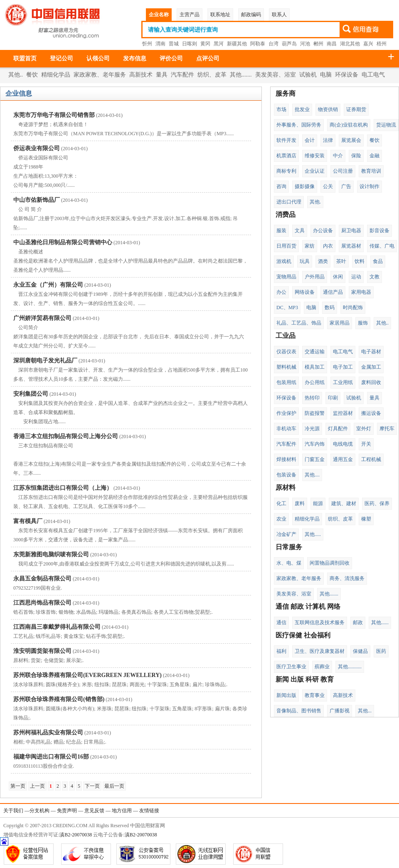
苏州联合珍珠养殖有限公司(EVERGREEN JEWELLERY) (87, 675)
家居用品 (340, 323)
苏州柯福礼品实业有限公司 (48, 733)
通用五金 (343, 459)
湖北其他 (350, 44)
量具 (162, 75)
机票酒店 (286, 156)
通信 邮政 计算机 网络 (308, 606)
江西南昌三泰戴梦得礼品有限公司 (57, 627)
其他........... (350, 667)
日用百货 (286, 246)
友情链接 (149, 811)
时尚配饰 (353, 308)
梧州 (382, 44)
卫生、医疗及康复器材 (320, 651)
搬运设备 (371, 413)
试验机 (308, 75)
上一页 (37, 786)
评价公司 (171, 58)
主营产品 (190, 15)
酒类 (323, 261)
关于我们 (13, 811)
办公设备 (323, 231)
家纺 (310, 246)
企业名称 (159, 15)
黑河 (219, 44)
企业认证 (315, 171)
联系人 (279, 15)
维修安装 (315, 156)
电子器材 (371, 352)
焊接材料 (286, 459)
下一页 (92, 786)
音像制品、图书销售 (299, 711)
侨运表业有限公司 (37, 148)
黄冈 (205, 44)
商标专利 (286, 171)
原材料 (286, 487)
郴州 (318, 44)
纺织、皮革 (212, 75)
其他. (315, 202)
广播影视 (340, 711)
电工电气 (373, 75)
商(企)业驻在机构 (349, 125)
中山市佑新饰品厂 (37, 200)
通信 (281, 622)
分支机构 (39, 811)
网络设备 (305, 292)
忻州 (147, 44)
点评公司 (208, 58)
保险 (356, 156)
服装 (281, 231)
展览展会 (351, 140)
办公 (281, 292)
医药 (381, 651)
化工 (281, 503)
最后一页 (114, 786)
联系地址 (220, 15)
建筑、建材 (344, 503)
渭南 (160, 44)
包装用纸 (286, 382)
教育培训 (371, 171)
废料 (300, 503)
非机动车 (286, 429)
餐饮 (32, 75)
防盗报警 (315, 413)
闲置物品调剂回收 (330, 563)
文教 (374, 277)
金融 (374, 156)
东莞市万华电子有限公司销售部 (54, 115)
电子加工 (343, 367)
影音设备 (379, 231)
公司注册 (343, 171)
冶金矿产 (286, 534)
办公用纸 (315, 382)
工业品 (286, 336)
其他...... (380, 622)
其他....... (241, 75)
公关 (328, 186)
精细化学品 (56, 75)
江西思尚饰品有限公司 (42, 603)
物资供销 (328, 109)
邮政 (358, 622)
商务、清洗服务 (347, 578)
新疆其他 (237, 44)
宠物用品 (286, 277)
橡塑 (366, 519)
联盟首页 (25, 58)
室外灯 (364, 429)
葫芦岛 (289, 44)
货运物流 (386, 125)
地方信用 (122, 811)
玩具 (305, 261)
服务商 (286, 93)
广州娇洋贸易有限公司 (42, 318)
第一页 (18, 786)
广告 (346, 186)
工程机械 (371, 459)
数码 (330, 308)
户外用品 (315, 277)
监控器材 (343, 413)
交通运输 (315, 352)
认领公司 (98, 58)
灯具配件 (338, 429)
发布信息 (135, 58)
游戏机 (284, 261)
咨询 (281, 186)
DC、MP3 (287, 308)
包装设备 (286, 475)
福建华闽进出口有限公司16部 (51, 757)
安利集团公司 (31, 394)
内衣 (328, 246)
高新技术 (141, 75)
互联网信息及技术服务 (320, 622)
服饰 (363, 323)
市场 (281, 109)
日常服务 (289, 547)
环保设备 (347, 75)
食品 (378, 261)
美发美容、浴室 (276, 75)
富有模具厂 (28, 521)
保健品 (360, 651)
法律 (328, 140)
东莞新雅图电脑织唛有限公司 (51, 554)
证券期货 (356, 109)
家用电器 (361, 292)
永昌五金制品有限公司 (42, 579)
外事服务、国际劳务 (299, 125)
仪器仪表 (286, 352)
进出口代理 (289, 202)
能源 (318, 503)
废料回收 (371, 382)
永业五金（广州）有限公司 (48, 285)
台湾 (273, 44)
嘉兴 (368, 44)
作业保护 (286, 413)
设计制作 (369, 186)
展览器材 (351, 246)
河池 (305, 44)
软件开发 (286, 140)
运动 (356, 277)
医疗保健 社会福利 (303, 635)
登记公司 (62, 58)
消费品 (286, 215)
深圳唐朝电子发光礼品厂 (45, 361)
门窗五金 (315, 459)
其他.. (16, 75)
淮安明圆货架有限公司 (42, 651)
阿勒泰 (258, 44)
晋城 (174, 44)
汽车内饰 (315, 444)
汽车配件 (182, 75)
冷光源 (312, 429)
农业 (281, 519)
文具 (300, 231)
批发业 (302, 109)
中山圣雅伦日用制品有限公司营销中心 (63, 242)
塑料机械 (286, 367)
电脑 (326, 75)
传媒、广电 (382, 246)
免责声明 (67, 811)
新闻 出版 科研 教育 (305, 679)
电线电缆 (343, 444)
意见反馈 (94, 811)
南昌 (332, 44)
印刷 (333, 398)
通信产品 (333, 292)
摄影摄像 (305, 186)
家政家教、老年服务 (100, 75)
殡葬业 (322, 667)
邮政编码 (251, 15)
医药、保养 (377, 503)
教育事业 (315, 695)
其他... (365, 711)
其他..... (313, 534)
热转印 (312, 398)
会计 (310, 140)
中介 (338, 156)
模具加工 (315, 367)
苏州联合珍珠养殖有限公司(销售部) (59, 699)
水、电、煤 (289, 563)
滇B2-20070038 (76, 835)
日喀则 (190, 44)
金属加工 (371, 367)
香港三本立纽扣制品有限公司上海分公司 (66, 436)
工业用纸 (343, 382)
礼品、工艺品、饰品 (299, 323)
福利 (281, 651)
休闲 (338, 277)
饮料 (360, 261)
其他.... (312, 475)
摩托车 (387, 429)
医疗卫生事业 (291, 667)
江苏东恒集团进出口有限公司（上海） (63, 488)
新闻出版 (286, 695)
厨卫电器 (351, 231)
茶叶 (341, 261)
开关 (366, 444)
